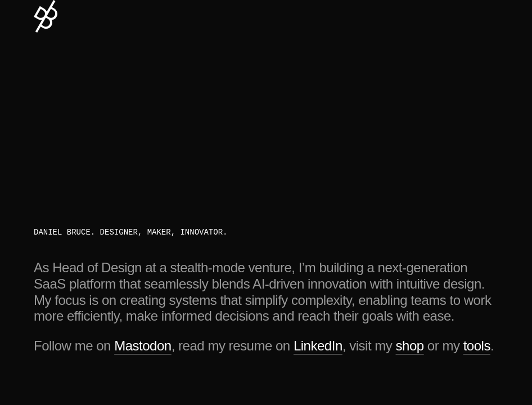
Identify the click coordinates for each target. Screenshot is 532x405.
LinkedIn (318, 346)
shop (410, 346)
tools (477, 346)
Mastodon (143, 346)
